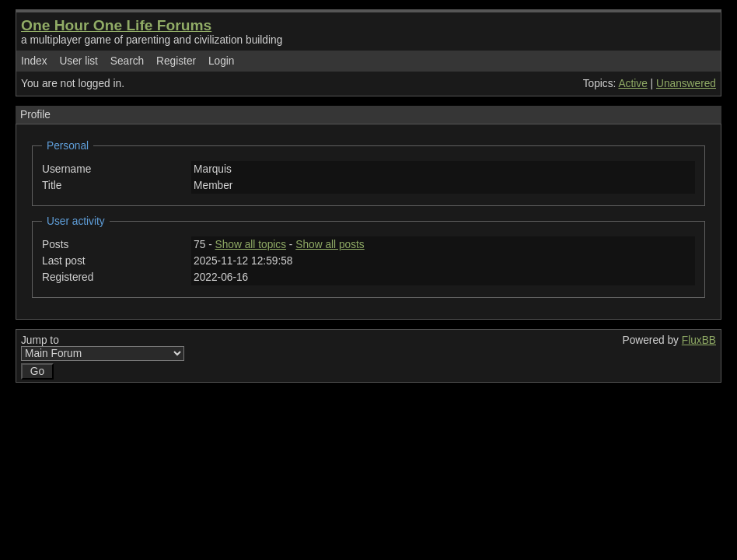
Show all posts (330, 245)
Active (632, 84)
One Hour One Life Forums (116, 25)
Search (127, 61)
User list (79, 61)
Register (176, 61)
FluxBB (699, 340)
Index (34, 61)
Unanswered (686, 84)
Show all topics (251, 245)
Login (222, 61)
